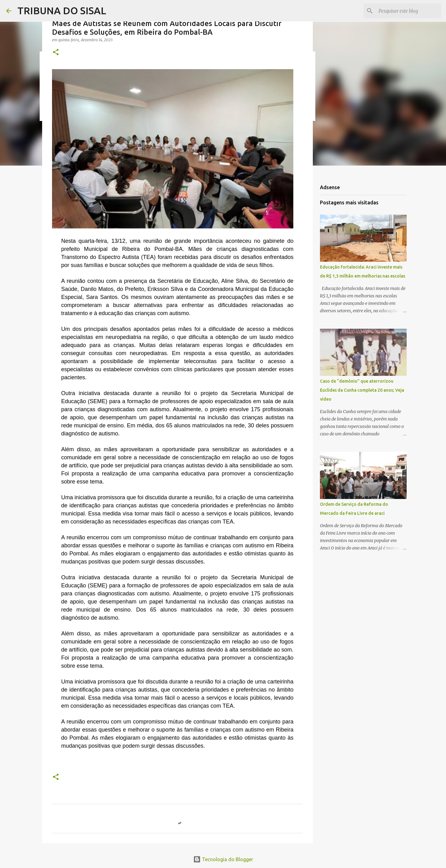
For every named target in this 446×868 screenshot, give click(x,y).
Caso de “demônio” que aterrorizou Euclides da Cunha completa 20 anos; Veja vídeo (362, 390)
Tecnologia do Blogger (223, 859)
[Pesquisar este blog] (409, 11)
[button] (56, 53)
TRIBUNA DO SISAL (62, 11)
